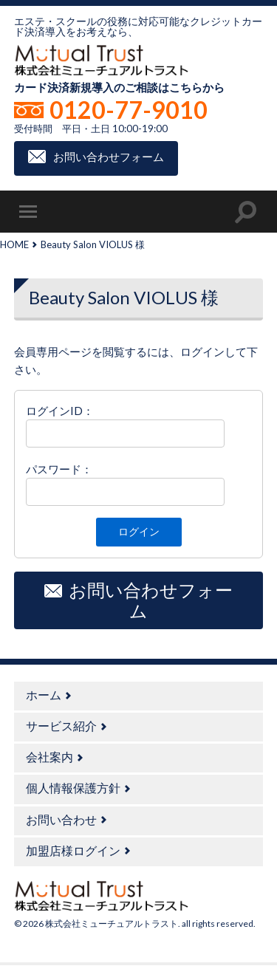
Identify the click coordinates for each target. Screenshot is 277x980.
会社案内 (49, 757)
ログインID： (60, 411)
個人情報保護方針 (73, 788)
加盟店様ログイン (73, 850)
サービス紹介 (61, 726)
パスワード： (59, 469)
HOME (14, 244)
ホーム (44, 695)
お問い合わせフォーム (109, 157)
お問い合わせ (61, 819)
